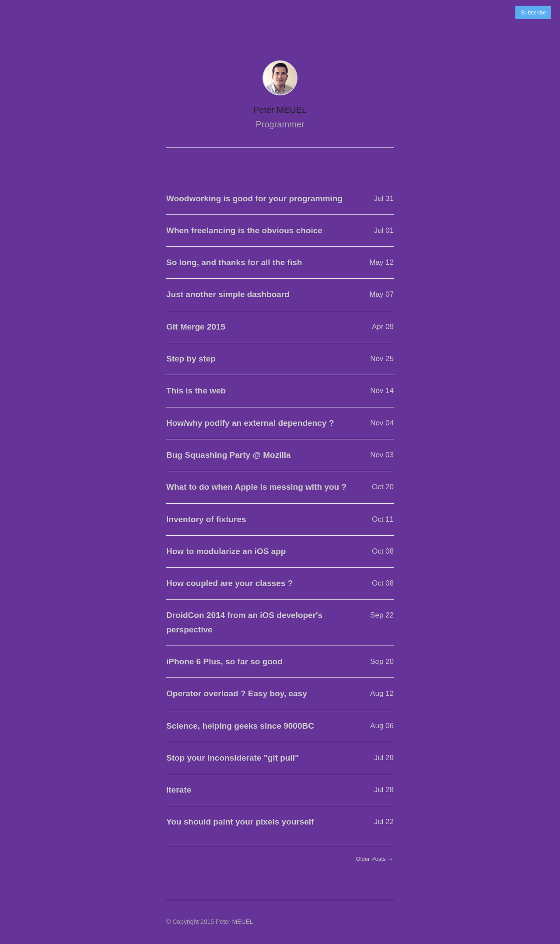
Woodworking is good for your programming (254, 198)
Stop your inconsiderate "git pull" (233, 758)
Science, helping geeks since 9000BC (240, 726)
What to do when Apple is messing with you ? (256, 487)
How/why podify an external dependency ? (250, 423)
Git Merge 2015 (196, 327)
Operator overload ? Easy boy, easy (237, 693)
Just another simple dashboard (228, 294)
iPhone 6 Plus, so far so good (224, 662)
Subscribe (533, 12)
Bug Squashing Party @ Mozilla (229, 455)
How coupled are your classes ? (229, 583)
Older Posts (375, 859)
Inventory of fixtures (206, 519)
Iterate (179, 790)
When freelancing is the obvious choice (244, 230)
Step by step (191, 359)
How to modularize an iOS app (226, 551)
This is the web (196, 391)
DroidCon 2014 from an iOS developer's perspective (244, 622)
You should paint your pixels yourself (240, 822)
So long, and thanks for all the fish (234, 262)
